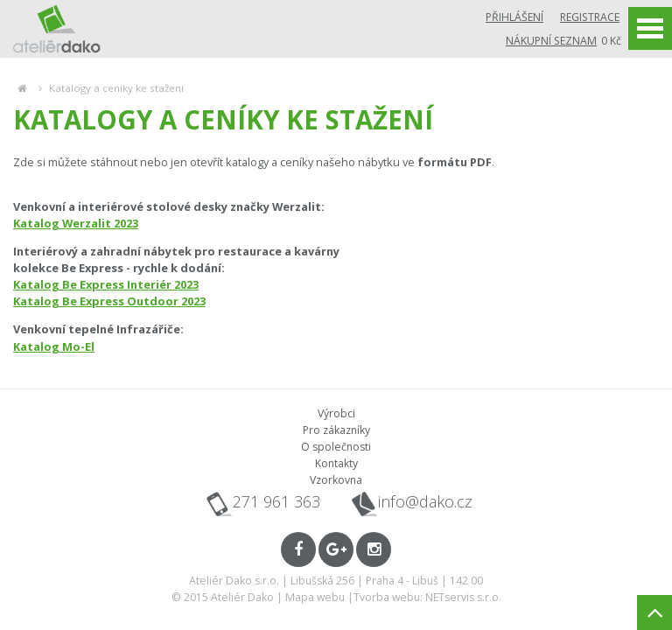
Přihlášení (514, 17)
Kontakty (336, 463)
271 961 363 (276, 501)
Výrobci (336, 413)
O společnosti (336, 447)
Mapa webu (315, 597)
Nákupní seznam (551, 41)
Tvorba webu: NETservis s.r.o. (427, 597)
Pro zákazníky (336, 430)
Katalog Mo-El (54, 346)
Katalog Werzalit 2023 (76, 223)
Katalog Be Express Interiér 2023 (106, 284)
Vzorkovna (336, 480)
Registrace (590, 17)
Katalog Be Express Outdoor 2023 (109, 301)
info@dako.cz (425, 502)
